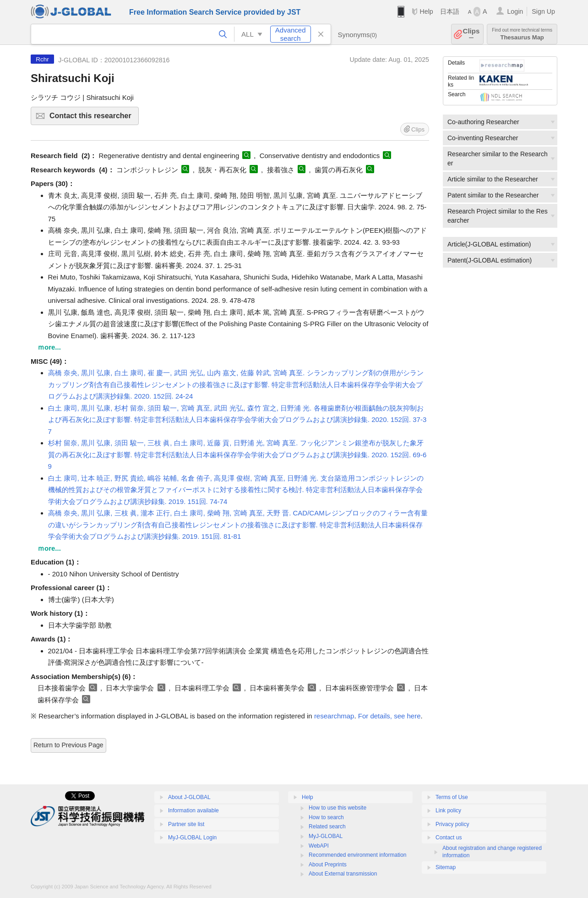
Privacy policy (452, 824)
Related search (327, 827)
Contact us (449, 838)
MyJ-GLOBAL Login (192, 838)
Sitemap (446, 867)
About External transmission (343, 874)
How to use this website (338, 808)
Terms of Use (452, 797)
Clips (471, 34)
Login (515, 11)
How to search (326, 817)
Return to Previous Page (68, 745)
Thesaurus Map (522, 34)
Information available (193, 810)
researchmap (334, 716)
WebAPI (319, 846)
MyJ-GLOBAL (326, 836)
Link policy (448, 810)
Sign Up (543, 11)
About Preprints (328, 865)
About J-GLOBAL (189, 797)
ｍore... (49, 347)
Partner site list (186, 824)
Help (426, 11)
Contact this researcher (93, 118)
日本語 (450, 11)
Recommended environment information (357, 855)
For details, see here (389, 716)
